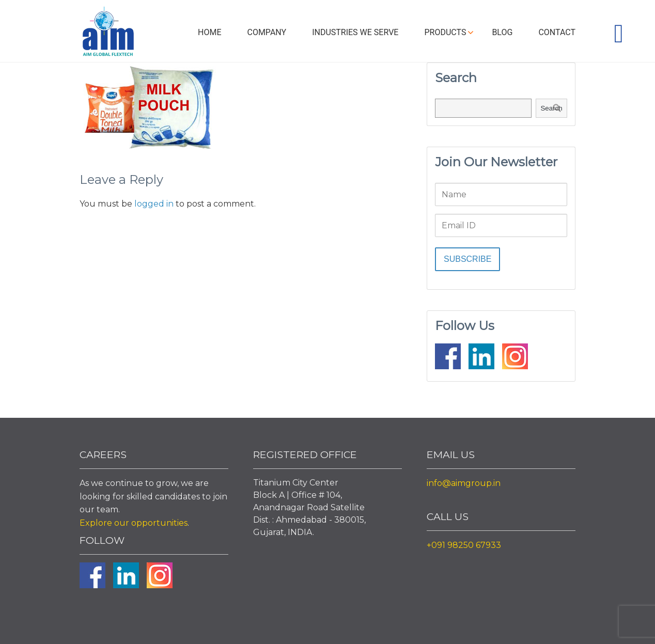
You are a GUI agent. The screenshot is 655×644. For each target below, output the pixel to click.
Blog (502, 32)
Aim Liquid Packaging (108, 34)
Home (209, 32)
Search (551, 108)
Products (445, 32)
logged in (154, 204)
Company (267, 32)
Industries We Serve (355, 32)
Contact (557, 32)
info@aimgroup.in (464, 483)
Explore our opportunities (134, 523)
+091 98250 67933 (464, 545)
